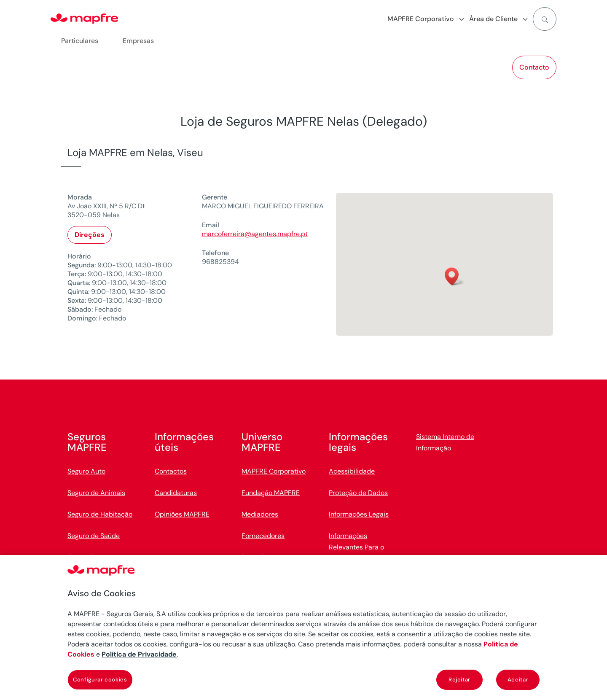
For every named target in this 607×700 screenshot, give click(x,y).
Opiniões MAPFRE (182, 514)
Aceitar (518, 680)
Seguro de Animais (96, 493)
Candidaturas (176, 493)
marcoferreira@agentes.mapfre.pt (255, 234)
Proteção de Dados (358, 493)
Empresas (138, 41)
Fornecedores (263, 536)
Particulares (80, 41)
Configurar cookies (100, 680)
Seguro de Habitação (100, 514)
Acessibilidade (352, 471)
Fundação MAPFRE (271, 493)
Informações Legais (359, 514)
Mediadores (260, 514)
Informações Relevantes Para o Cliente (356, 547)
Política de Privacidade (139, 654)
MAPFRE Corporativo (274, 471)
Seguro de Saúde (94, 536)
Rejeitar (459, 680)
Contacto (534, 67)
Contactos (171, 471)
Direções (90, 235)
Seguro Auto (86, 471)
